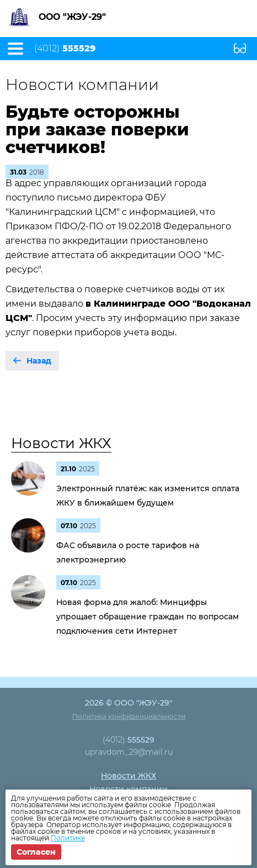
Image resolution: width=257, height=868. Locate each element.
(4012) (65, 49)
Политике (68, 838)
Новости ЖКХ (61, 443)
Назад (39, 361)
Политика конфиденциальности (129, 716)
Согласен (36, 852)
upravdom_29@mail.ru (129, 752)
